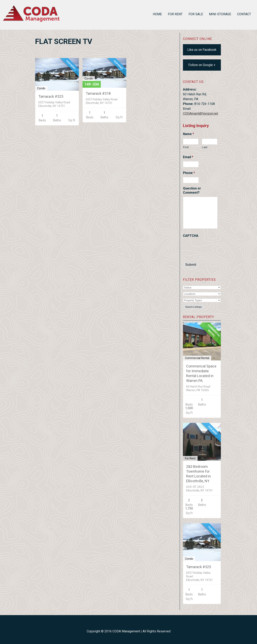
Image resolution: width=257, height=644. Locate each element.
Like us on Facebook (202, 50)
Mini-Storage (220, 14)
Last (205, 147)
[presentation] (213, 248)
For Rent (175, 14)
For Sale (196, 14)
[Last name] (210, 142)
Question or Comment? (192, 190)
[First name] (191, 142)
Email (188, 157)
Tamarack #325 (199, 567)
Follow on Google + (202, 65)
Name (188, 134)
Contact (244, 14)
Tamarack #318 (98, 93)
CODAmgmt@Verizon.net (200, 113)
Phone (189, 173)
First (186, 147)
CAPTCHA (191, 236)
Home (157, 14)
